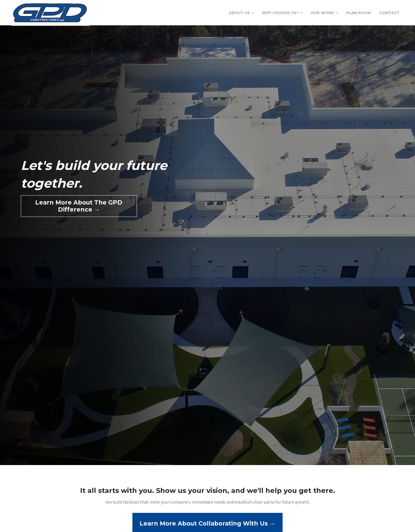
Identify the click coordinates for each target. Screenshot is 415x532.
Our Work (322, 13)
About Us (239, 13)
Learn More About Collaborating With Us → (207, 523)
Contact (389, 13)
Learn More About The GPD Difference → (79, 206)
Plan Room (358, 13)
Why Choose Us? (280, 13)
